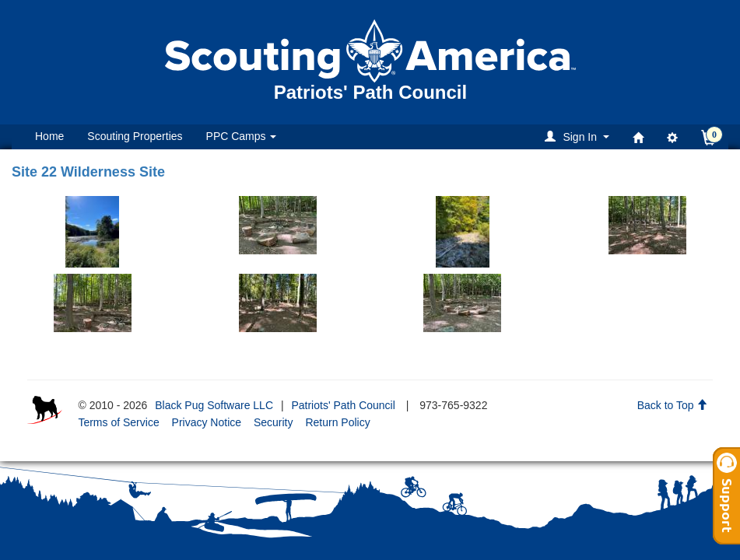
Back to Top (673, 405)
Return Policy (337, 422)
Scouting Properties (135, 136)
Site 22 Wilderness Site (88, 172)
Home (49, 136)
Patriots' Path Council (343, 405)
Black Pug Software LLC (214, 405)
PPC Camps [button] (242, 136)
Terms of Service (118, 422)
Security (274, 422)
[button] (579, 136)
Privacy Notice (207, 422)
